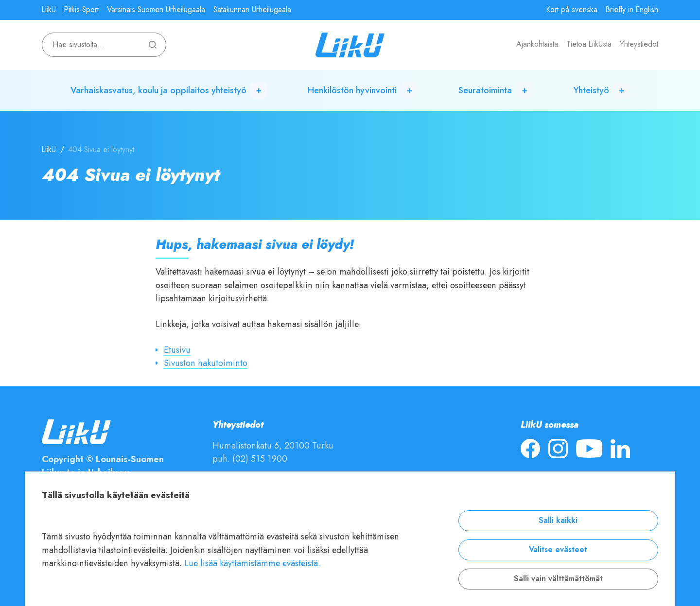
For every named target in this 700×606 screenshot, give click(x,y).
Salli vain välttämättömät (558, 579)
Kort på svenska (572, 10)
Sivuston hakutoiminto (206, 363)
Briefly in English (632, 10)
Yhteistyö (591, 90)
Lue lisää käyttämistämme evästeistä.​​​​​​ (252, 563)
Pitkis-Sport (81, 10)
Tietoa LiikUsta (589, 44)
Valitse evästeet (558, 550)
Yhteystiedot (639, 44)
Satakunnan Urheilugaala (252, 10)
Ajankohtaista (537, 44)
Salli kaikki (558, 520)
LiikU (49, 10)
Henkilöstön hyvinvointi (352, 90)
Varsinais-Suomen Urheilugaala (156, 10)
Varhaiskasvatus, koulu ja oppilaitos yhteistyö (158, 90)
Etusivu (177, 350)
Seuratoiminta (485, 90)
